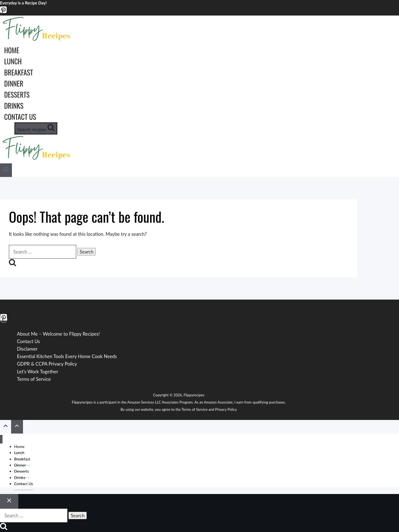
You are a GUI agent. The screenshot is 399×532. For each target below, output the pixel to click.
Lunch (13, 61)
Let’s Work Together (38, 372)
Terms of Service (34, 379)
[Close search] (9, 501)
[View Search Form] (36, 128)
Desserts (17, 94)
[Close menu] (1, 439)
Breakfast (19, 72)
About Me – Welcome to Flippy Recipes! (58, 334)
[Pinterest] (3, 12)
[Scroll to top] (6, 427)
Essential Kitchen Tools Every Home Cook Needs (67, 356)
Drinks (14, 106)
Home (12, 50)
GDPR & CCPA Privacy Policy (47, 364)
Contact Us (20, 117)
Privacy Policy (226, 409)
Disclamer (27, 349)
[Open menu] (6, 170)
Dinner (14, 83)
